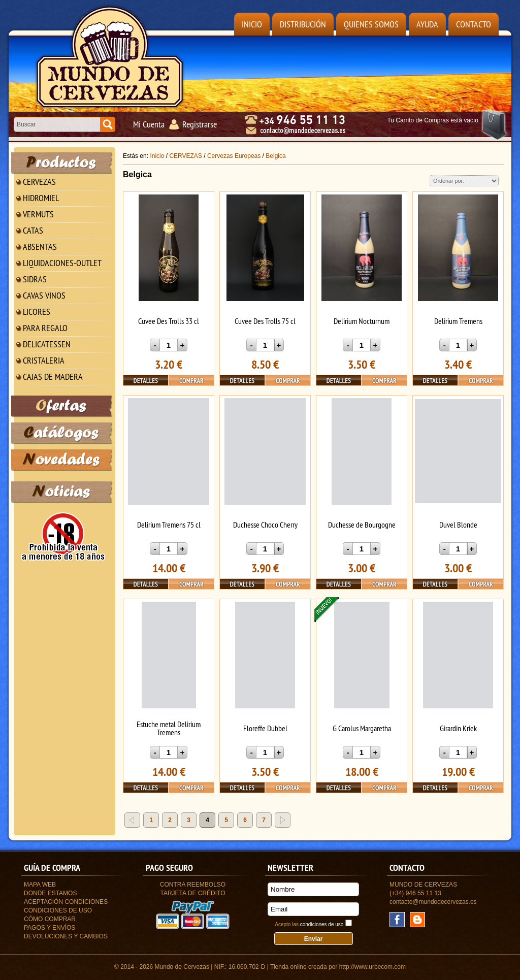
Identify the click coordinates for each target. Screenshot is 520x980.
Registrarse (200, 124)
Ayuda (427, 24)
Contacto (474, 24)
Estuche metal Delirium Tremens (169, 728)
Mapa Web (40, 885)
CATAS (33, 230)
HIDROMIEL (41, 198)
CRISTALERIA (44, 360)
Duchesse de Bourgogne (362, 525)
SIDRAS (35, 279)
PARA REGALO (45, 328)
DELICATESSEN (47, 344)
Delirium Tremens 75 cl (169, 525)
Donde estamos (50, 893)
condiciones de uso (322, 924)
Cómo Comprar (50, 919)
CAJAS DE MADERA (53, 377)
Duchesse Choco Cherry (265, 525)
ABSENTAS (40, 247)
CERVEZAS (39, 182)
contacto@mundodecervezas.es (433, 902)
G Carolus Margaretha (362, 728)
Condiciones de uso (58, 910)
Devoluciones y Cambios (66, 936)
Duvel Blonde (458, 525)
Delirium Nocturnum (362, 321)
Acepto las (309, 924)
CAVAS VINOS (44, 295)
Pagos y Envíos (50, 928)
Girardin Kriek (458, 728)
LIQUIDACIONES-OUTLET (62, 263)
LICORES (37, 312)
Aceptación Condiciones (66, 902)
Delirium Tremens (458, 321)
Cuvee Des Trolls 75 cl (265, 321)
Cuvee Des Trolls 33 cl (169, 321)
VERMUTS (38, 214)
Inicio (252, 24)
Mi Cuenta (149, 124)
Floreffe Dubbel (265, 728)
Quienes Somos (371, 24)
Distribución (303, 24)
